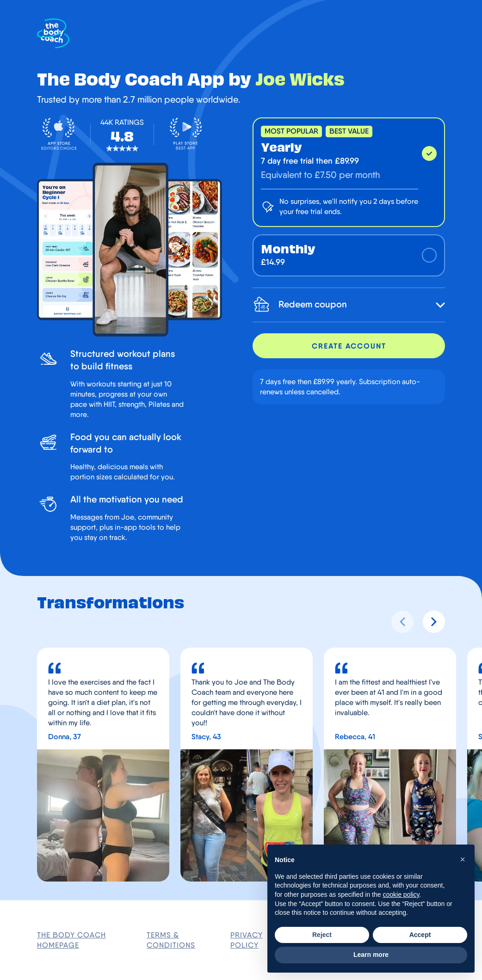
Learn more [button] (371, 955)
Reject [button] (322, 935)
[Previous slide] (402, 622)
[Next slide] (434, 622)
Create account (349, 346)
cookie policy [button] (401, 894)
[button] (463, 859)
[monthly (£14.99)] (349, 255)
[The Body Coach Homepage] (53, 34)
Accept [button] (420, 935)
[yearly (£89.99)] (349, 172)
